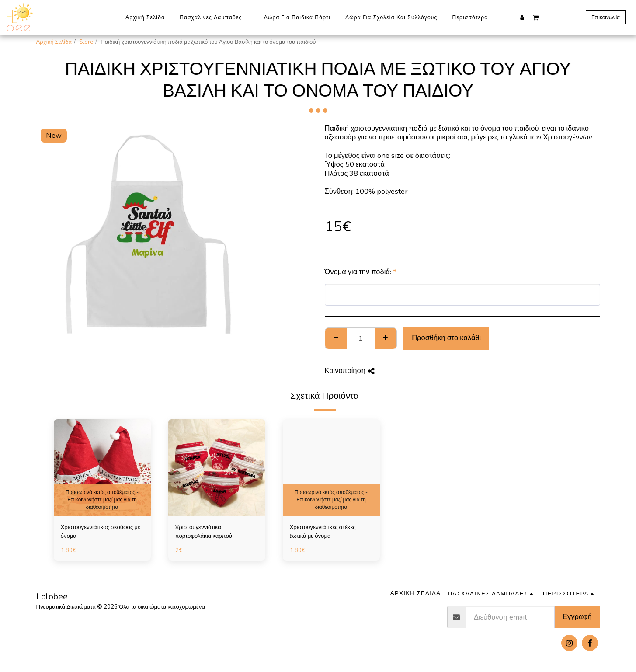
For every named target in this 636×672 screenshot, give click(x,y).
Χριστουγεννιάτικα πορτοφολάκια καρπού (204, 532)
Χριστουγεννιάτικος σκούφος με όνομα (101, 532)
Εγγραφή (577, 617)
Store (86, 42)
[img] (102, 468)
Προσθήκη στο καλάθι (446, 338)
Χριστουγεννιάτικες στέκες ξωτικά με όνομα (323, 532)
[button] (536, 17)
